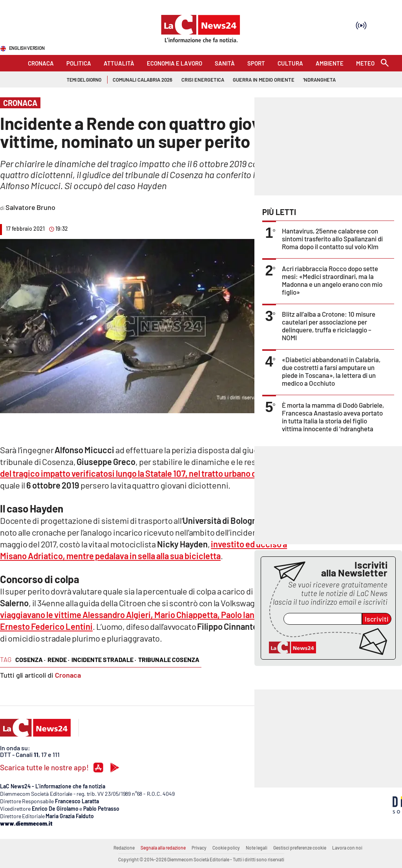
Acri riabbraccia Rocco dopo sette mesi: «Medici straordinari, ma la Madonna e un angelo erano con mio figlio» (332, 280)
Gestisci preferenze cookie (300, 848)
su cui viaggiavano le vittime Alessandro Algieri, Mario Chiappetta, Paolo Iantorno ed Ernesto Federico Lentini (144, 615)
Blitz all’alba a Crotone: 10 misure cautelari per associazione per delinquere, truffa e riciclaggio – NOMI (329, 326)
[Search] (385, 63)
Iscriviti (377, 619)
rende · (58, 659)
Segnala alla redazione (163, 848)
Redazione (124, 848)
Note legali (257, 848)
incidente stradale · (104, 659)
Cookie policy (226, 848)
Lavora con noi (347, 848)
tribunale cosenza (169, 659)
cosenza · (30, 659)
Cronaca (68, 675)
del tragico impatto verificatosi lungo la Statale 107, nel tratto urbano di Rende (142, 473)
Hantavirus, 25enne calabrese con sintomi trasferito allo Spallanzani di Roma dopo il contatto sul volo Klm (332, 239)
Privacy (199, 848)
